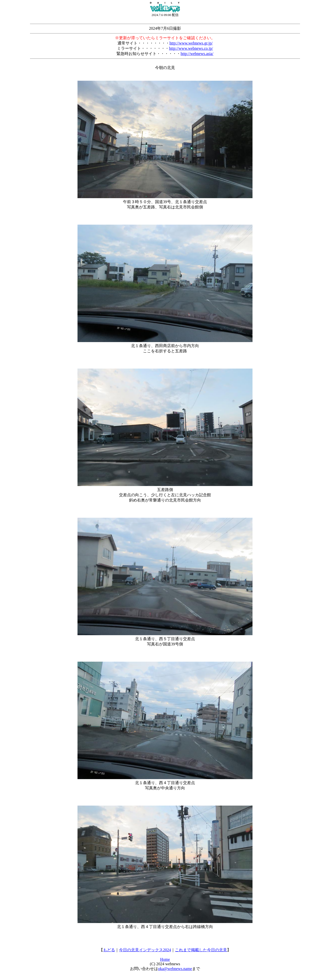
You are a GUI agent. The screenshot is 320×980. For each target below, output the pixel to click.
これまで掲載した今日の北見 (201, 950)
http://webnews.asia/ (197, 54)
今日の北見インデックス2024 (145, 950)
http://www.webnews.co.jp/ (191, 48)
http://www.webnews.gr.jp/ (191, 43)
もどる (109, 950)
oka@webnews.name (175, 969)
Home (165, 959)
